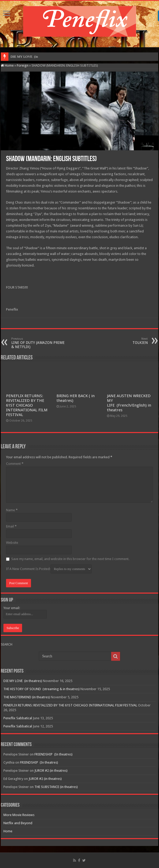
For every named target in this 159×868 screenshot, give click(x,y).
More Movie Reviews (19, 815)
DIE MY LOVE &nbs (26, 57)
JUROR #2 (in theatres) (51, 771)
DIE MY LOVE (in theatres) (23, 681)
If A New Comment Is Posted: (49, 569)
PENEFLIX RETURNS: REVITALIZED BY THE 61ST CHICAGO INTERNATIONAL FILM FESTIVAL (27, 405)
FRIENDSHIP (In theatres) (53, 754)
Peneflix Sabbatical (18, 718)
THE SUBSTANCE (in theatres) (56, 787)
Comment (15, 464)
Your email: (12, 608)
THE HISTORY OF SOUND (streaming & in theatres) (42, 689)
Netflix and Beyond (18, 823)
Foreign (23, 65)
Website (12, 543)
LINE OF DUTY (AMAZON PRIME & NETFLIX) (38, 343)
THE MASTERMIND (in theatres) (27, 697)
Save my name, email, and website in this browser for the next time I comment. (70, 559)
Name (12, 510)
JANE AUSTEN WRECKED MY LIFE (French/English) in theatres (129, 403)
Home (7, 65)
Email (11, 526)
